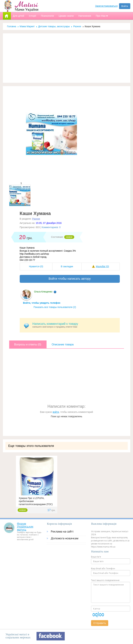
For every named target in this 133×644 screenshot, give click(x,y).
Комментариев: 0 (51, 227)
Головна (12, 26)
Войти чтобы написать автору (70, 279)
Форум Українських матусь (25, 527)
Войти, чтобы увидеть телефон (42, 303)
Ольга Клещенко (43, 292)
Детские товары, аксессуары (54, 26)
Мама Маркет (27, 26)
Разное (77, 26)
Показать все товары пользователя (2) (55, 307)
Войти (125, 6)
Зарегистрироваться (106, 6)
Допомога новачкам (65, 538)
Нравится (36, 266)
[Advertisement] (67, 58)
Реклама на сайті (62, 531)
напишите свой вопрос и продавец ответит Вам (75, 325)
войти (56, 412)
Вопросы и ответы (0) (28, 344)
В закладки (67, 266)
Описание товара (63, 344)
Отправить (100, 623)
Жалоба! (102, 266)
